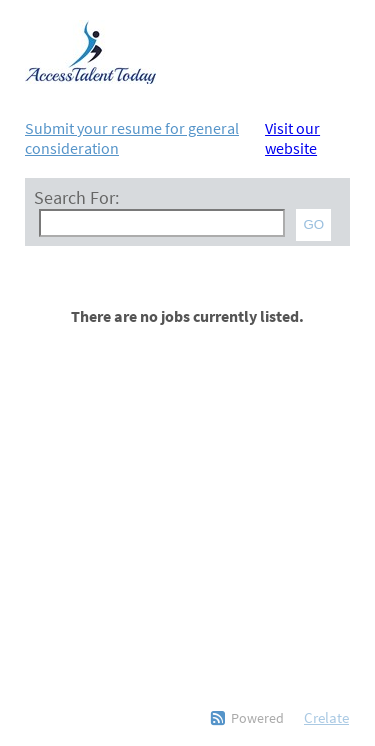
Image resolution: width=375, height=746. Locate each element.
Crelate (326, 717)
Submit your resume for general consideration (132, 138)
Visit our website (292, 138)
